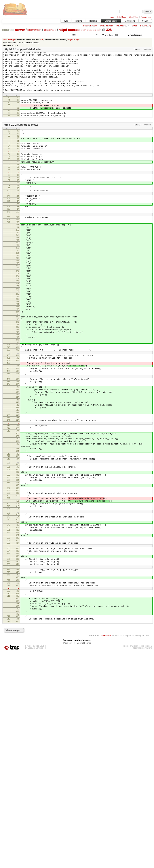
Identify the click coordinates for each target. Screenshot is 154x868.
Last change (9, 40)
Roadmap (93, 21)
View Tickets (130, 21)
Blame (135, 26)
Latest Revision (106, 26)
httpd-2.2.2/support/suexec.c (21, 139)
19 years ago (73, 40)
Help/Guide (122, 17)
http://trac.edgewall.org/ (143, 759)
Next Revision (121, 26)
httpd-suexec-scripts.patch (80, 30)
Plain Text (68, 754)
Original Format (84, 754)
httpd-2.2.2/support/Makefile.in (22, 49)
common (34, 30)
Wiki (66, 21)
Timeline (78, 21)
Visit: (74, 35)
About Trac (134, 17)
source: (8, 30)
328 (109, 30)
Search (145, 21)
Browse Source (111, 21)
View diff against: (140, 35)
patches (50, 30)
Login (112, 17)
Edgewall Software (35, 759)
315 (42, 40)
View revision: (108, 35)
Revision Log (146, 26)
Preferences (146, 17)
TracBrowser (105, 747)
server (20, 30)
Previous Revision (90, 26)
